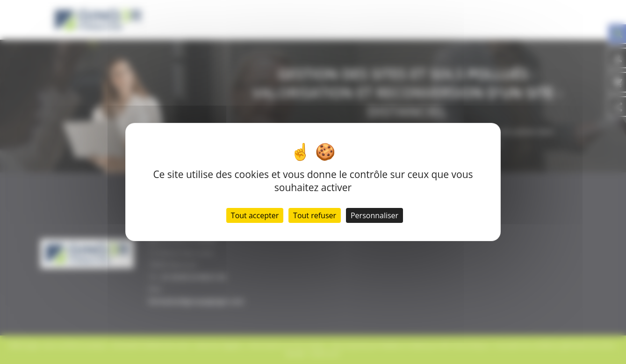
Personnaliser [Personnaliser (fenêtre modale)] (374, 215)
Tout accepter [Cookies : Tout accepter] (255, 215)
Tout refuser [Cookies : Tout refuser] (315, 215)
